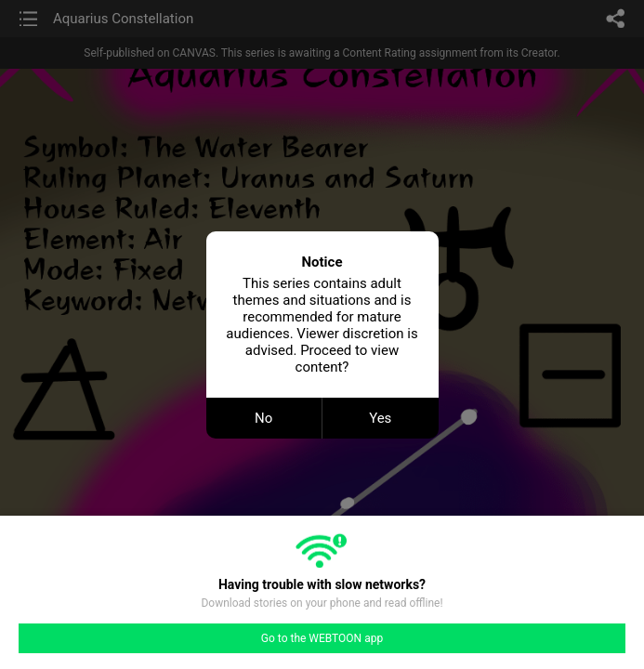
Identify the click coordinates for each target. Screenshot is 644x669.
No (263, 418)
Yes (380, 418)
